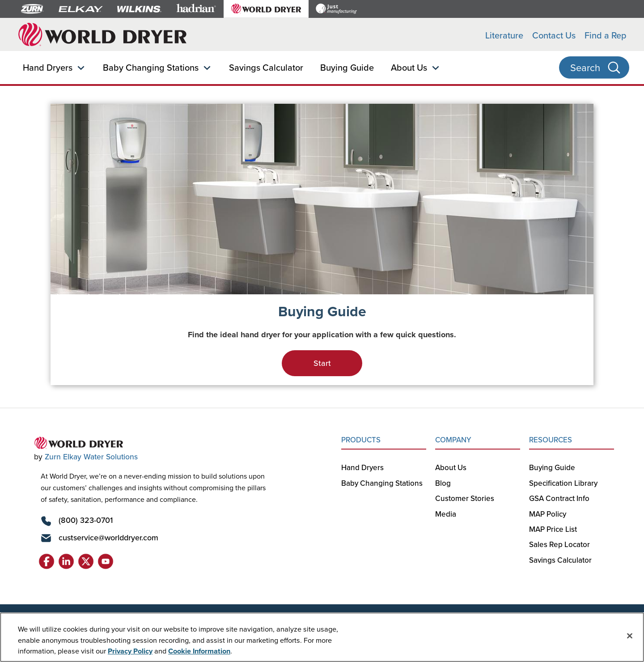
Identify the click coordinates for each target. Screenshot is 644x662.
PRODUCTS (361, 440)
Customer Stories (465, 498)
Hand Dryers (48, 67)
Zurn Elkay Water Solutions (91, 456)
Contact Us (554, 35)
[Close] (630, 636)
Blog (443, 483)
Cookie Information (199, 651)
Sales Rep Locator (559, 544)
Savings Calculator (266, 67)
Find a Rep (606, 35)
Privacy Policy (130, 651)
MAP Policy (548, 514)
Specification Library (563, 483)
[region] (322, 637)
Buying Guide (347, 67)
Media (446, 514)
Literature (504, 35)
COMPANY (453, 440)
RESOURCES (551, 440)
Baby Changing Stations (151, 67)
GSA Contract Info (559, 498)
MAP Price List (553, 529)
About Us (409, 67)
